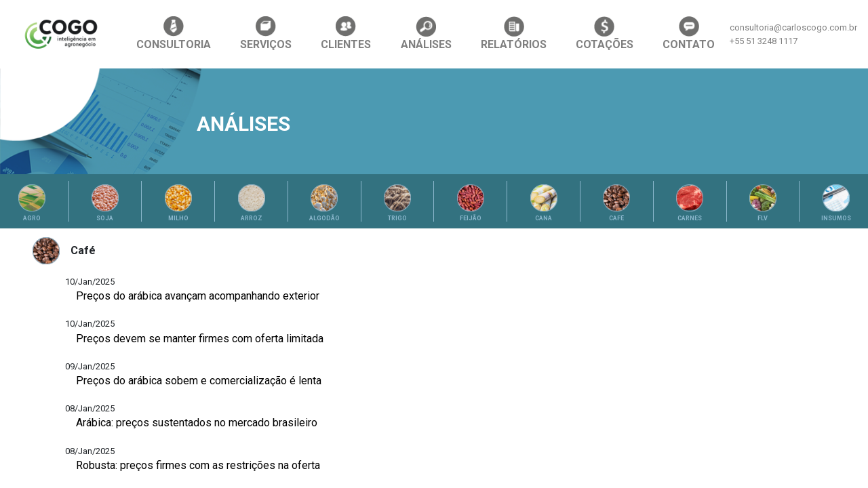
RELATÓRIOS (514, 34)
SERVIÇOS (266, 34)
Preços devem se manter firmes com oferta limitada (200, 339)
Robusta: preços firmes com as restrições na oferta (198, 465)
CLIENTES (346, 34)
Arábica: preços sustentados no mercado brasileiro (197, 423)
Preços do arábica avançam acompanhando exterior (198, 296)
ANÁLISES (426, 34)
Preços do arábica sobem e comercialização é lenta (199, 381)
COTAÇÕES (605, 34)
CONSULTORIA (174, 34)
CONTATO (689, 34)
